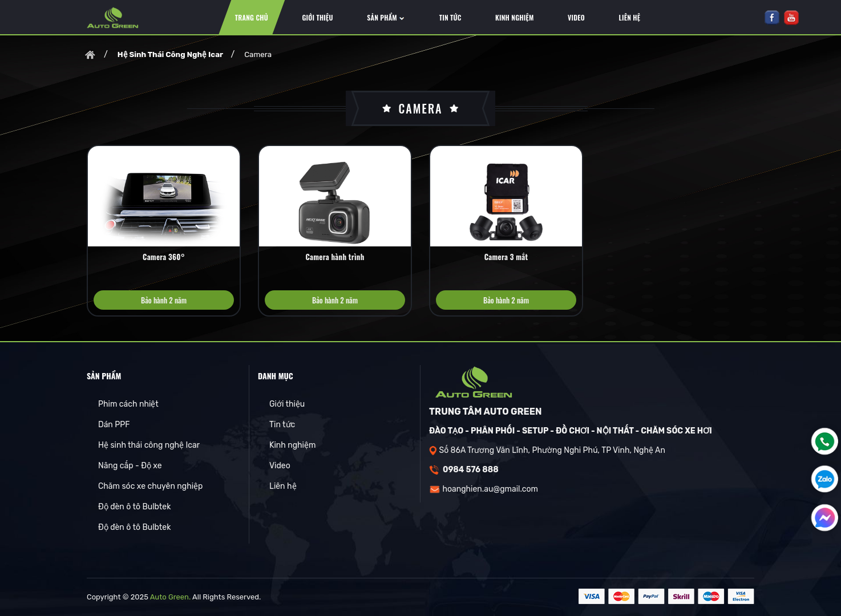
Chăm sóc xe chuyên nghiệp (150, 486)
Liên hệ (283, 486)
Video (280, 466)
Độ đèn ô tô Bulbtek (134, 507)
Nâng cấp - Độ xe (130, 466)
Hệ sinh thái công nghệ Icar (149, 445)
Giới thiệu (287, 404)
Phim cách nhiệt (128, 404)
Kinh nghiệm (292, 445)
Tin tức (282, 425)
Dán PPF (114, 425)
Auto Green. (171, 597)
